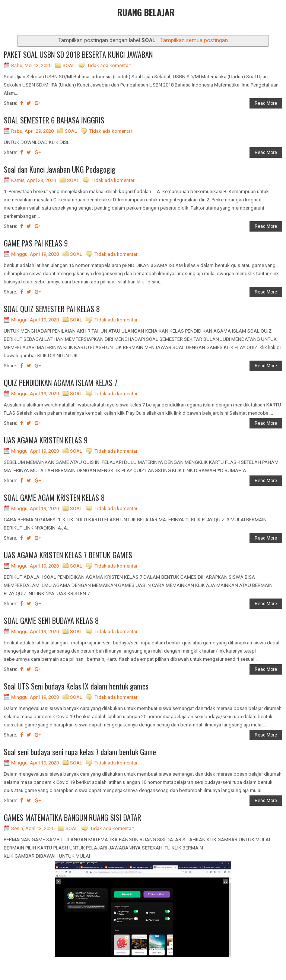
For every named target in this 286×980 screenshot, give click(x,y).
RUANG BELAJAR (146, 12)
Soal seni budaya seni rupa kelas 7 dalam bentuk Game (80, 752)
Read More (266, 103)
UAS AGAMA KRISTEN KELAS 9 (46, 440)
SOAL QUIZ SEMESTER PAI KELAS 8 (52, 309)
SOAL (69, 65)
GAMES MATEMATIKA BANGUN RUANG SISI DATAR (72, 817)
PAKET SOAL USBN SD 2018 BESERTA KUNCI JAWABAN (78, 54)
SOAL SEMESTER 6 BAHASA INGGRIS (54, 120)
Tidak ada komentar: (109, 65)
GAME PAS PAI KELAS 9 (36, 243)
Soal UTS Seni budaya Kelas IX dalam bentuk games (76, 686)
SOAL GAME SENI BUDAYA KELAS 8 (51, 621)
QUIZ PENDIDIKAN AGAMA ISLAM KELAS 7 (61, 383)
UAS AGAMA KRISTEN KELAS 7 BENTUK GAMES (68, 555)
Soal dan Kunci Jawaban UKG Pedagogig (60, 169)
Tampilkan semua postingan (194, 40)
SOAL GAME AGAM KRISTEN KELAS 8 (54, 497)
